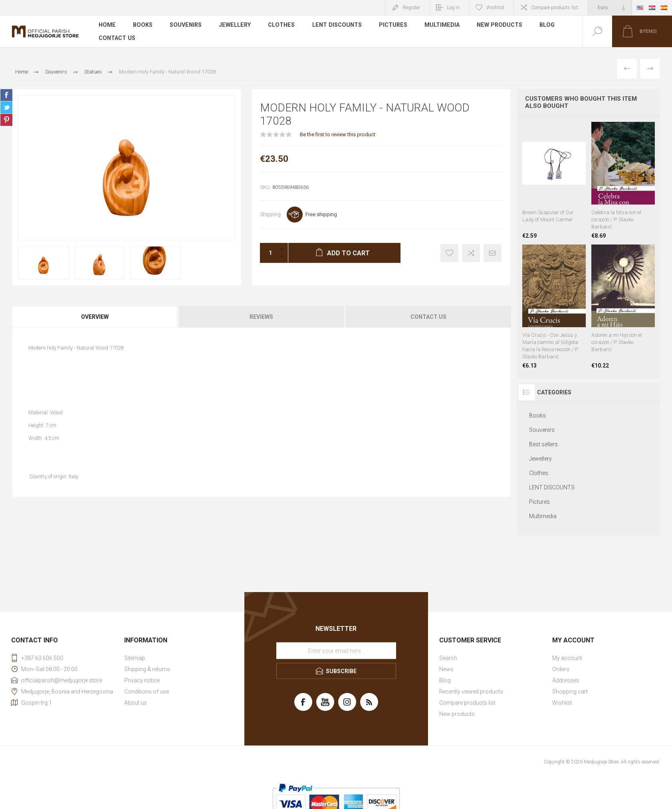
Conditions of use (147, 692)
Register (411, 8)
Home (107, 26)
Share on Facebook (6, 95)
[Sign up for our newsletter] (336, 650)
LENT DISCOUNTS (334, 26)
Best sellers (543, 444)
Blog (542, 26)
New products (495, 26)
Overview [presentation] (95, 317)
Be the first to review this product (338, 134)
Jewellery (233, 26)
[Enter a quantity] (268, 253)
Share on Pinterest (6, 120)
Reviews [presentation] (261, 317)
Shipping (270, 214)
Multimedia (438, 26)
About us (136, 703)
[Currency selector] (610, 8)
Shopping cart (570, 692)
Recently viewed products (471, 692)
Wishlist (562, 703)
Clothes (279, 26)
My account (567, 658)
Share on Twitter (6, 107)
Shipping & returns (147, 669)
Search (448, 658)
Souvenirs (184, 26)
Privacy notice (142, 680)
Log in (453, 8)
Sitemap (135, 658)
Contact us (117, 38)
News (446, 669)
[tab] (95, 317)
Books (142, 26)
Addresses (566, 680)
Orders (561, 669)
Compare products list (555, 8)
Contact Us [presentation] (428, 317)
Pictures (389, 26)
